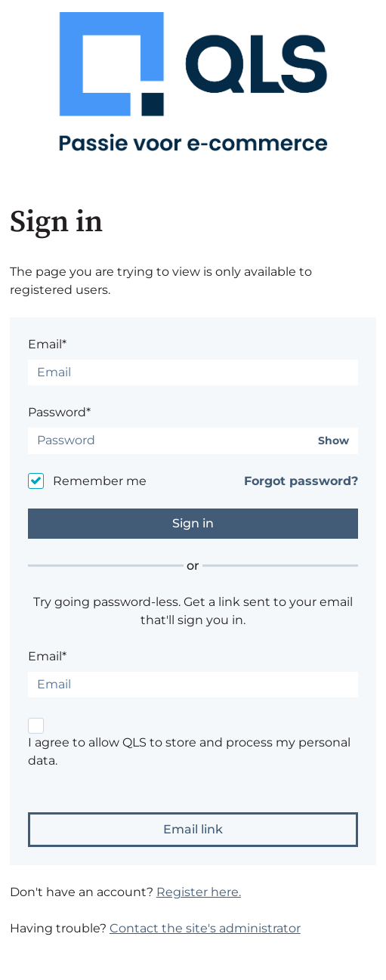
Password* (59, 412)
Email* (47, 344)
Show (334, 441)
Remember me (100, 481)
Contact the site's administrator (205, 928)
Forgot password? (301, 481)
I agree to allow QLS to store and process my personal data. (189, 751)
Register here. (199, 892)
